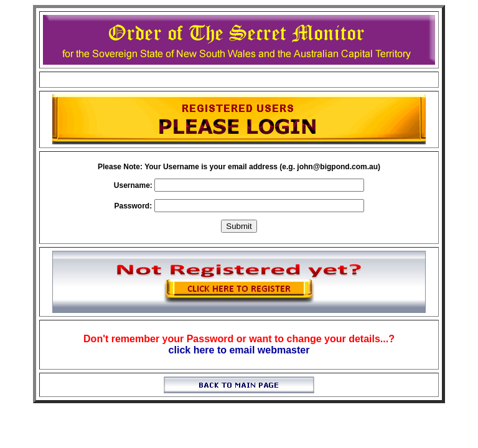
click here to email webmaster (239, 350)
